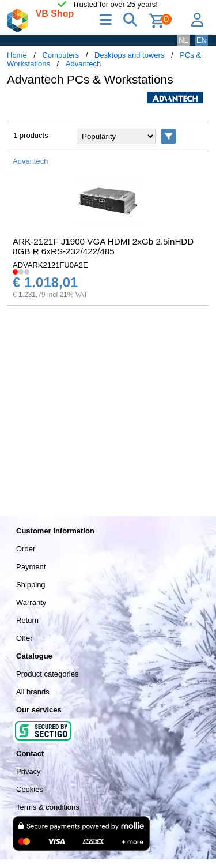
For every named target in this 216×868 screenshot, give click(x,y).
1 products (31, 135)
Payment (31, 567)
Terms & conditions (48, 807)
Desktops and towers (129, 55)
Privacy (29, 771)
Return (27, 620)
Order (26, 549)
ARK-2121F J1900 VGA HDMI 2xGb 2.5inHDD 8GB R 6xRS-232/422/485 (103, 246)
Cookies (30, 789)
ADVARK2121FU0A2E (50, 265)
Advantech (83, 64)
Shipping (31, 585)
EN (202, 40)
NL (183, 40)
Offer (24, 638)
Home (17, 55)
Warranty (31, 602)
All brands (33, 692)
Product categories (47, 674)
